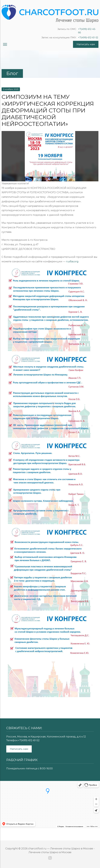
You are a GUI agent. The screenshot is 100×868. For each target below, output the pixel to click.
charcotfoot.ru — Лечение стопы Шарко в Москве (61, 849)
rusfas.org (72, 261)
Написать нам (86, 44)
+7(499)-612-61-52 (88, 38)
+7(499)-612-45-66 (87, 31)
